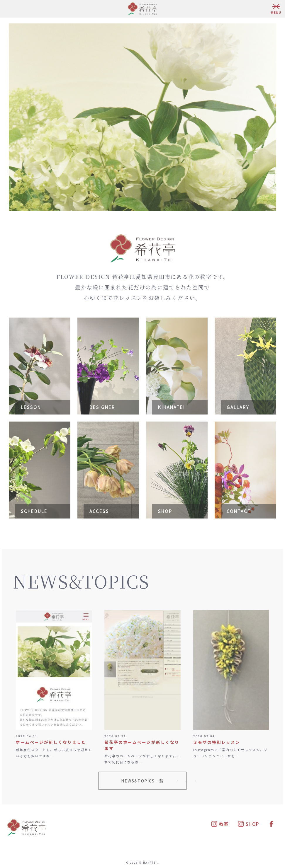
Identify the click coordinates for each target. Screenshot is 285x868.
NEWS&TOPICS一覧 (142, 781)
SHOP (248, 824)
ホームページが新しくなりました (51, 742)
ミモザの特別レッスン (217, 742)
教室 (220, 824)
